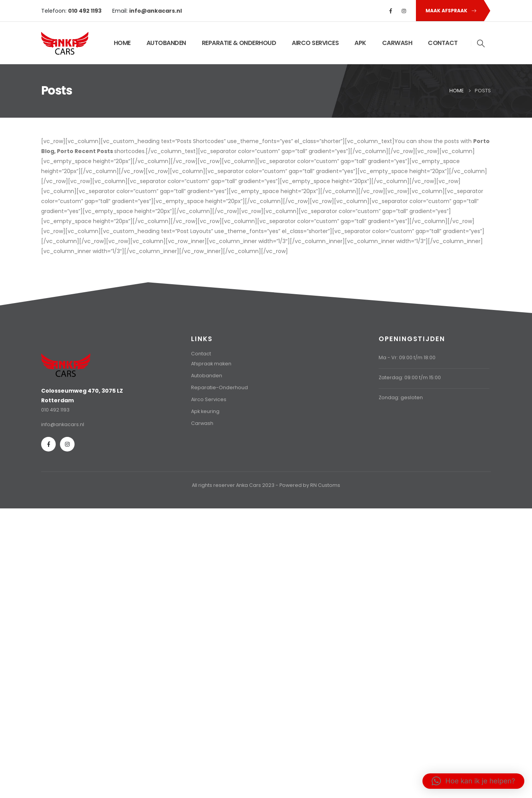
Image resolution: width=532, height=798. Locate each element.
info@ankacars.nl (63, 424)
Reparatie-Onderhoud (219, 387)
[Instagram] (404, 11)
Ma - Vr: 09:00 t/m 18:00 (407, 357)
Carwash (202, 423)
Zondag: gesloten (401, 397)
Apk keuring (205, 411)
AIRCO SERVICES (315, 43)
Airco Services (209, 399)
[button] (450, 11)
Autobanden (207, 376)
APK (360, 43)
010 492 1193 (55, 410)
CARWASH (397, 43)
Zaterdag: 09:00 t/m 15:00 (410, 377)
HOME (122, 43)
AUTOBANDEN (166, 43)
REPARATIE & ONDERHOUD (239, 43)
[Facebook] (391, 11)
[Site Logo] (65, 43)
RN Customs (325, 485)
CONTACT (443, 43)
